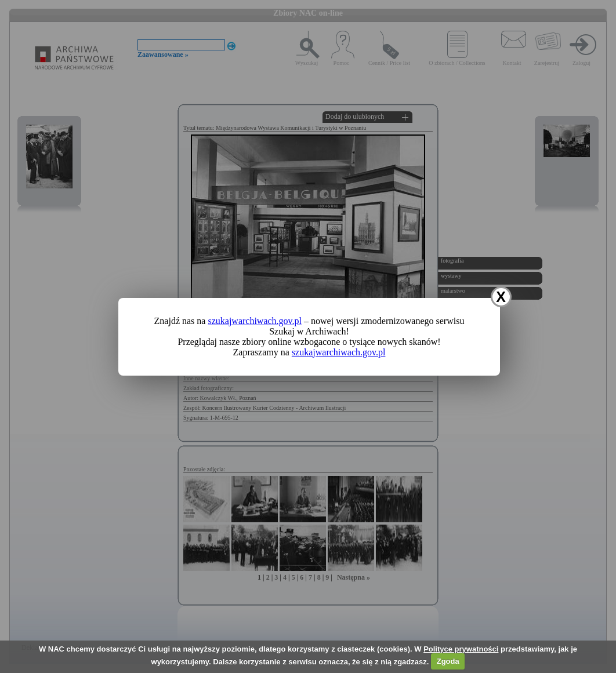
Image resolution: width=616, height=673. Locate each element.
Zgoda (448, 661)
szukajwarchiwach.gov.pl (255, 321)
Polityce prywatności (461, 649)
